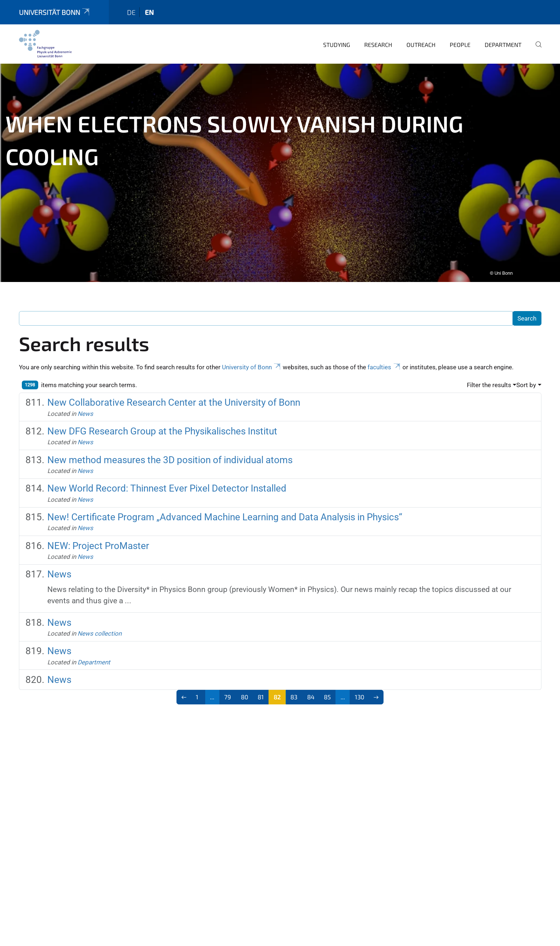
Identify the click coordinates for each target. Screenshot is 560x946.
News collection (100, 628)
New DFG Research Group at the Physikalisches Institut (162, 426)
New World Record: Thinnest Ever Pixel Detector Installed (167, 483)
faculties (384, 362)
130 (360, 692)
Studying (337, 39)
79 (228, 692)
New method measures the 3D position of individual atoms (170, 455)
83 (294, 692)
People (460, 39)
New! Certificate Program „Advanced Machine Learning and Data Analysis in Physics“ (225, 512)
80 (245, 692)
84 (311, 692)
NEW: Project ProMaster (98, 541)
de (131, 7)
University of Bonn (252, 362)
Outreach (421, 39)
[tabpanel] (280, 168)
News (85, 409)
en (149, 7)
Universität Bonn (55, 7)
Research (378, 39)
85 (327, 692)
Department (503, 39)
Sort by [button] (526, 380)
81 (261, 692)
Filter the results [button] (489, 380)
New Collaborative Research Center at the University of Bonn (174, 397)
